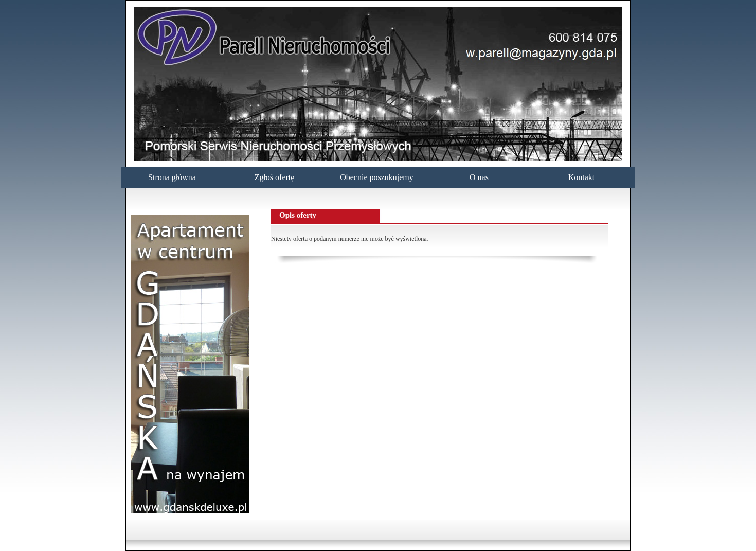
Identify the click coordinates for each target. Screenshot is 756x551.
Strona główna (172, 177)
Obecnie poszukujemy (377, 177)
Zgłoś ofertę (275, 177)
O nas (479, 177)
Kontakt (582, 177)
